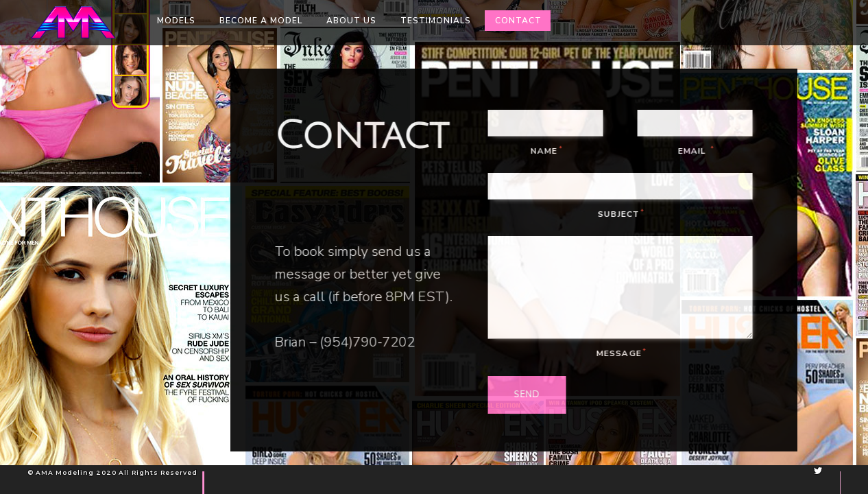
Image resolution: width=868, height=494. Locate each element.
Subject (625, 214)
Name (550, 151)
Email (699, 151)
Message (625, 353)
